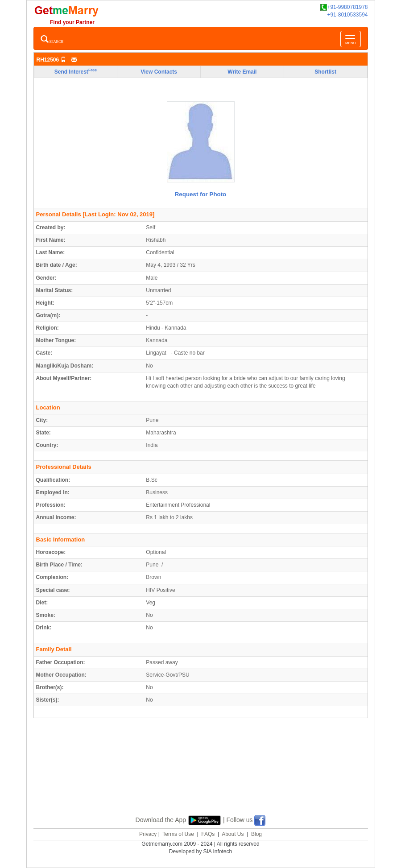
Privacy (148, 834)
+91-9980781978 (344, 7)
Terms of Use (178, 834)
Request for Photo (201, 194)
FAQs (208, 834)
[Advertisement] (201, 777)
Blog (256, 834)
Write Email (242, 72)
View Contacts (159, 72)
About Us (233, 834)
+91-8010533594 (347, 15)
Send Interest (76, 71)
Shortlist (325, 72)
